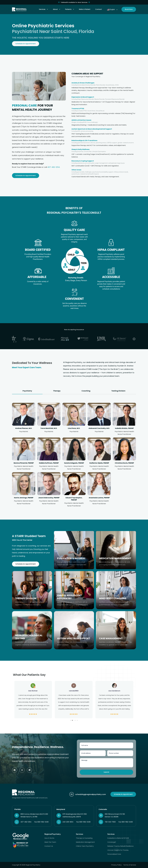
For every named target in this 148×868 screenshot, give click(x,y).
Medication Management (85, 842)
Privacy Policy (116, 865)
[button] (71, 720)
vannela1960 (74, 691)
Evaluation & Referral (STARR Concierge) (118, 840)
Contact (99, 9)
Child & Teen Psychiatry (85, 846)
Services (43, 9)
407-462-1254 (54, 167)
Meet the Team (50, 842)
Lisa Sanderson (115, 691)
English (111, 10)
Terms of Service (130, 865)
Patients (70, 9)
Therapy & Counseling (84, 838)
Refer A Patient (85, 9)
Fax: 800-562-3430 (41, 822)
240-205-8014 (68, 822)
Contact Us (49, 846)
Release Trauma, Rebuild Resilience (120, 846)
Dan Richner (33, 691)
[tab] (27, 391)
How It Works (49, 838)
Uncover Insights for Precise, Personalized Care (118, 852)
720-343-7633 (110, 822)
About (57, 9)
